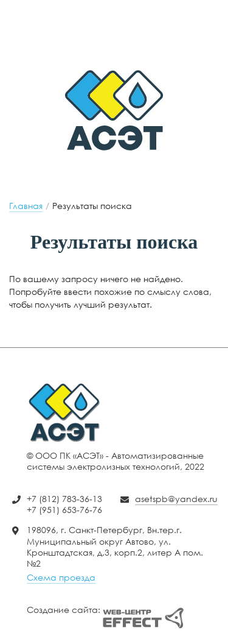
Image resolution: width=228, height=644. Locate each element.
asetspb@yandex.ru (109, 10)
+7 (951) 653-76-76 (109, 41)
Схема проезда (61, 577)
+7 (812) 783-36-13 (109, 29)
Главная (26, 206)
